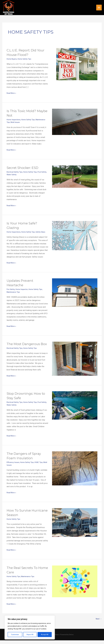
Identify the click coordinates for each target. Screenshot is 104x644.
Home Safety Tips (26, 59)
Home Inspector (22, 289)
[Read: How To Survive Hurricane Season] (75, 526)
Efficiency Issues (13, 466)
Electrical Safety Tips (15, 172)
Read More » (12, 93)
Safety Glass (43, 232)
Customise (15, 635)
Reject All (30, 635)
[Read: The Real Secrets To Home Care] (75, 585)
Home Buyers (12, 59)
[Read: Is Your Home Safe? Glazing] (75, 235)
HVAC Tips (41, 466)
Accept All (45, 635)
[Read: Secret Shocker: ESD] (75, 176)
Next (99, 623)
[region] (30, 627)
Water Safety (18, 174)
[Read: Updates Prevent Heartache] (75, 292)
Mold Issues (16, 122)
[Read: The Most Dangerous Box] (75, 358)
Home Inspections (14, 119)
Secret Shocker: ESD (24, 167)
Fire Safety (11, 289)
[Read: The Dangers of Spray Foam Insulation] (75, 472)
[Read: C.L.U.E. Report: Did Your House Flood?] (77, 64)
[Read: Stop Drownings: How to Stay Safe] (75, 409)
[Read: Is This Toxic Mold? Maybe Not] (75, 122)
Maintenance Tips (14, 292)
